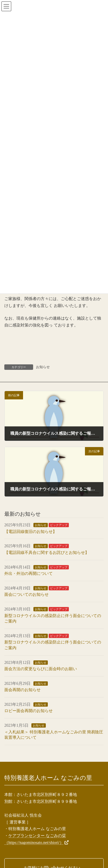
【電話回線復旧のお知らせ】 (31, 532)
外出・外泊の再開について (29, 574)
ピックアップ (59, 525)
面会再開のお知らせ (22, 690)
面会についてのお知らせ (26, 595)
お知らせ (43, 367)
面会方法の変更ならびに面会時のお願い (41, 669)
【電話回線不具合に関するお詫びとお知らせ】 (47, 553)
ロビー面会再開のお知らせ (29, 711)
